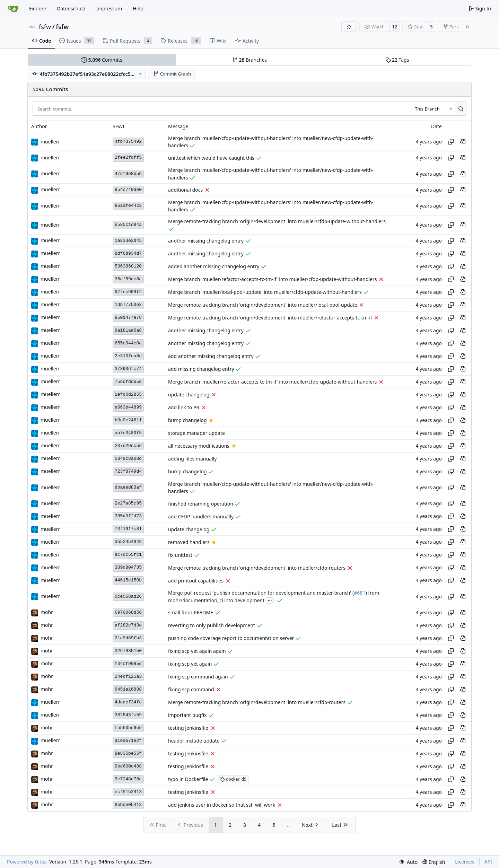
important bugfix (187, 715)
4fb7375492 (128, 142)
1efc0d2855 (128, 394)
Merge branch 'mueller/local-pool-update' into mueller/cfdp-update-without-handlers (265, 292)
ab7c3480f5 (128, 433)
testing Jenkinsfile (188, 728)
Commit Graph (172, 74)
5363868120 (128, 266)
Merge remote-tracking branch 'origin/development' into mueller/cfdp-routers (257, 568)
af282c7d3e (128, 625)
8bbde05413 (128, 805)
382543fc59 (128, 715)
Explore (38, 8)
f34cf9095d (128, 664)
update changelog (189, 394)
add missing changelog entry (201, 369)
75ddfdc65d (128, 382)
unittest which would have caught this (211, 158)
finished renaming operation (201, 504)
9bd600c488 (128, 766)
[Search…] (461, 108)
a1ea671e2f (128, 741)
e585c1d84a (128, 225)
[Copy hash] (451, 142)
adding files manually (192, 459)
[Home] (13, 9)
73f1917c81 (128, 529)
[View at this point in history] (463, 142)
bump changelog (187, 420)
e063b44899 (128, 407)
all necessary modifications (199, 446)
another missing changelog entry (206, 241)
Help (138, 8)
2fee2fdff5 (128, 157)
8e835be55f (128, 753)
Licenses (465, 862)
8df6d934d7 (128, 253)
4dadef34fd (128, 702)
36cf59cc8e (128, 279)
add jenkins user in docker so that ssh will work (222, 805)
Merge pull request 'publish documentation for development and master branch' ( (261, 593)
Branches (249, 60)
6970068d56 (128, 612)
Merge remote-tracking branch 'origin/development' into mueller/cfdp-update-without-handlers (277, 222)
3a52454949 (128, 542)
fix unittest (180, 555)
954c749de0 (128, 190)
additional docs (185, 190)
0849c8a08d (128, 459)
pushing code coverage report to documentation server (231, 638)
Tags (397, 60)
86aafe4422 (128, 206)
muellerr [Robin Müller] (50, 142)
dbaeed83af (128, 487)
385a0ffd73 (128, 516)
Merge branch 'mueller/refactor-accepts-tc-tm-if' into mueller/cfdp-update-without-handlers (273, 279)
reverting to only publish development (212, 625)
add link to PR (184, 407)
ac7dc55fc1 (128, 555)
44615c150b (128, 580)
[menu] (408, 862)
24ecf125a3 (128, 677)
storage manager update (196, 433)
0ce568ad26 (128, 597)
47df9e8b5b (128, 174)
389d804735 (128, 567)
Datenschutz (71, 8)
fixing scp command (191, 689)
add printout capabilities (196, 581)
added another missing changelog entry (214, 266)
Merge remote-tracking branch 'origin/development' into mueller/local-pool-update (263, 305)
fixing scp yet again (190, 664)
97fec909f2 (128, 292)
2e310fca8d (128, 356)
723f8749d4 (128, 471)
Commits (102, 60)
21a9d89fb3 (128, 638)
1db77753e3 (128, 305)
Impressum (109, 8)
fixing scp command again (198, 677)
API (488, 862)
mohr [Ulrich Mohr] (47, 612)
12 (395, 27)
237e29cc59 (128, 446)
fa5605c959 (128, 728)
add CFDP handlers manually (201, 516)
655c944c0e (128, 343)
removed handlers (189, 542)
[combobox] (432, 108)
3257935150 (128, 651)
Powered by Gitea (27, 862)
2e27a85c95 (128, 503)
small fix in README (191, 612)
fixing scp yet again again (197, 651)
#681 (360, 593)
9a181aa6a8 (128, 330)
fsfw (45, 27)
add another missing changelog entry (211, 356)
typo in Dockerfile (188, 779)
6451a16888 (128, 689)
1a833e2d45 (128, 241)
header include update (194, 741)
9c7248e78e (128, 779)
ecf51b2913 (128, 792)
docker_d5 (233, 779)
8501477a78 (128, 318)
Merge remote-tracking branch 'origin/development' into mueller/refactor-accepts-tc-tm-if (270, 318)
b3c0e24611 (128, 420)
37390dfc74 (128, 369)
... (270, 600)
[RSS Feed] (349, 27)
